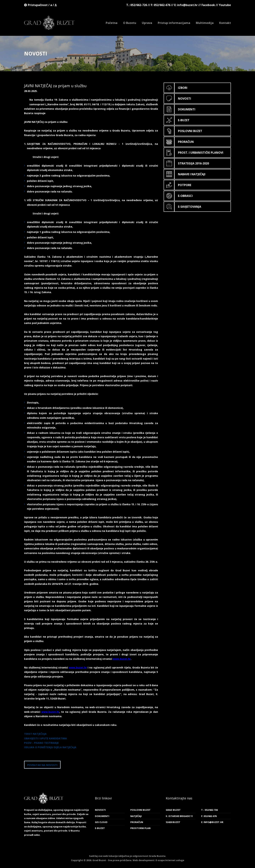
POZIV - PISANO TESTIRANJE (41, 743)
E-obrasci (178, 196)
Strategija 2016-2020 (186, 163)
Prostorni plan (140, 828)
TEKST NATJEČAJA (35, 734)
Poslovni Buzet (183, 131)
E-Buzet (177, 120)
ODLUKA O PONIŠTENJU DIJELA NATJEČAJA (50, 747)
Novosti (178, 99)
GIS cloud (101, 822)
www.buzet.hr (122, 659)
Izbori (176, 88)
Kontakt (225, 23)
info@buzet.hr (187, 5)
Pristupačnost (38, 5)
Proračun (179, 142)
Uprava (147, 23)
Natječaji (136, 816)
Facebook (208, 5)
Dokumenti (180, 109)
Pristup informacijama (174, 23)
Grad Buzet (49, 23)
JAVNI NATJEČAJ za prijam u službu (55, 86)
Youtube (225, 5)
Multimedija (205, 23)
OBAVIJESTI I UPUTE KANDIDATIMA (46, 738)
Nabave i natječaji (185, 174)
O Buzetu (130, 23)
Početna (112, 23)
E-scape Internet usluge (170, 860)
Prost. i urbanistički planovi (194, 153)
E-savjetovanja (183, 207)
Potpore (178, 185)
